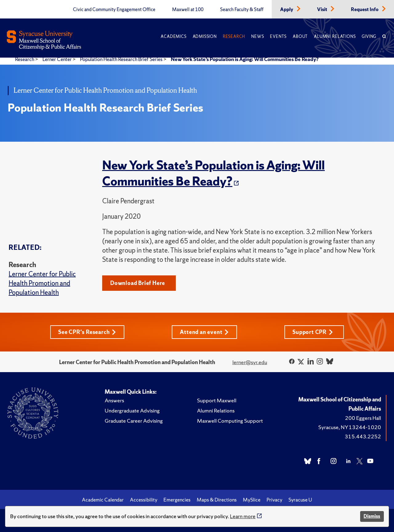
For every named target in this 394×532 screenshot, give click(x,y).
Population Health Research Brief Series (122, 59)
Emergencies (177, 500)
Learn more (243, 516)
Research (234, 37)
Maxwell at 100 (188, 10)
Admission (205, 37)
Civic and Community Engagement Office (114, 10)
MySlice (252, 500)
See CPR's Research (87, 332)
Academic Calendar (103, 500)
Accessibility (144, 500)
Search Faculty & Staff (242, 10)
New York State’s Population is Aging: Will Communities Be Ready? (245, 59)
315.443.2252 (363, 436)
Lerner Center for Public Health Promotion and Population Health (42, 283)
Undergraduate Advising (132, 410)
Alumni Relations (335, 37)
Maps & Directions (217, 500)
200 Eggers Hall (363, 418)
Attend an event (204, 332)
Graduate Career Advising (134, 421)
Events (278, 37)
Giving (369, 37)
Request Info (365, 10)
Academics (173, 37)
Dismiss (372, 516)
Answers (114, 400)
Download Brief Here (138, 283)
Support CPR (313, 332)
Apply (287, 10)
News (257, 37)
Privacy (274, 500)
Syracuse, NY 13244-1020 (350, 427)
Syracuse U (300, 500)
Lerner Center (58, 59)
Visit (323, 10)
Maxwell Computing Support (230, 421)
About (300, 37)
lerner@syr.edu (250, 362)
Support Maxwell (217, 400)
